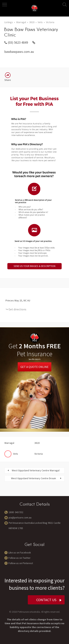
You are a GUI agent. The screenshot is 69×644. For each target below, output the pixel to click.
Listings (9, 22)
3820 (32, 22)
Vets (40, 22)
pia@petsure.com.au (20, 518)
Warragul (21, 22)
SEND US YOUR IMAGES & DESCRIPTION (34, 266)
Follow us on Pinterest (21, 563)
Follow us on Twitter (20, 558)
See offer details (34, 359)
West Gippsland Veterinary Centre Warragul (36, 470)
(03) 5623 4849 (18, 42)
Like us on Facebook (20, 553)
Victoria (50, 22)
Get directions (17, 309)
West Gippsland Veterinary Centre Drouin (33, 478)
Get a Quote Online (34, 367)
